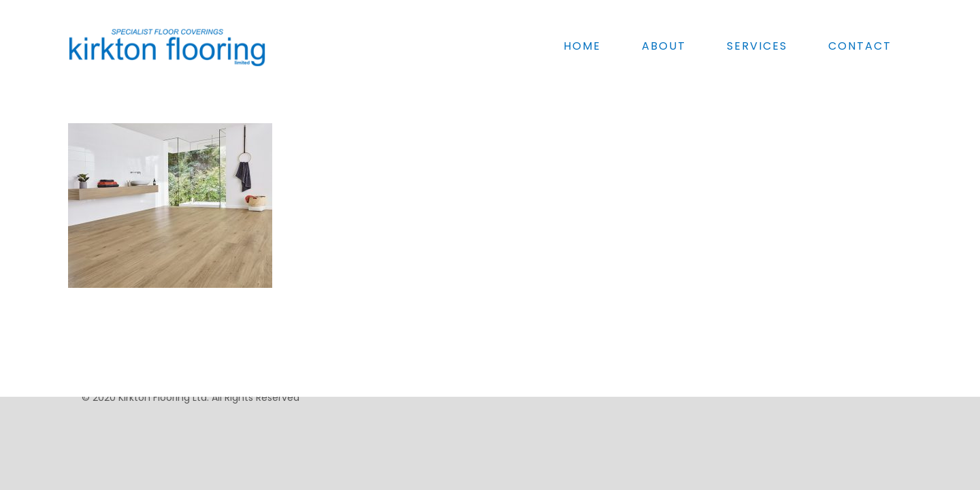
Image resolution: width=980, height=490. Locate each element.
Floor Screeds (771, 357)
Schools (539, 372)
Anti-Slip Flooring (779, 372)
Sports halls (548, 357)
